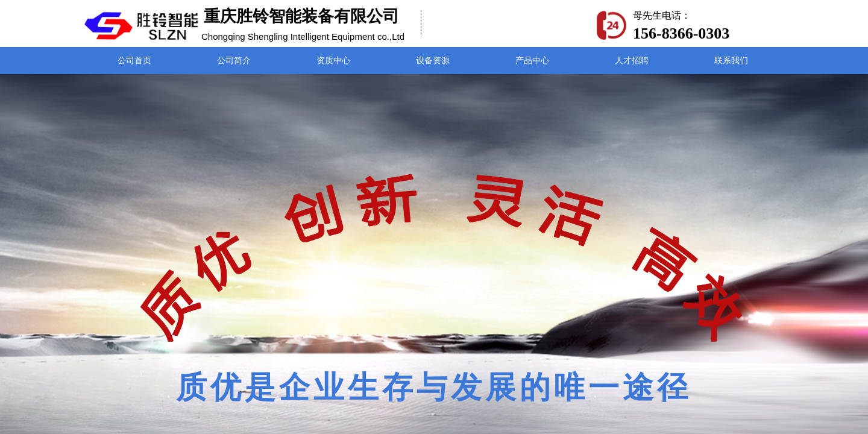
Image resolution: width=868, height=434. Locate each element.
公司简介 (234, 61)
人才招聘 (632, 61)
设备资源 (433, 61)
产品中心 (532, 61)
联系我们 (731, 61)
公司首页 (134, 61)
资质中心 (333, 61)
